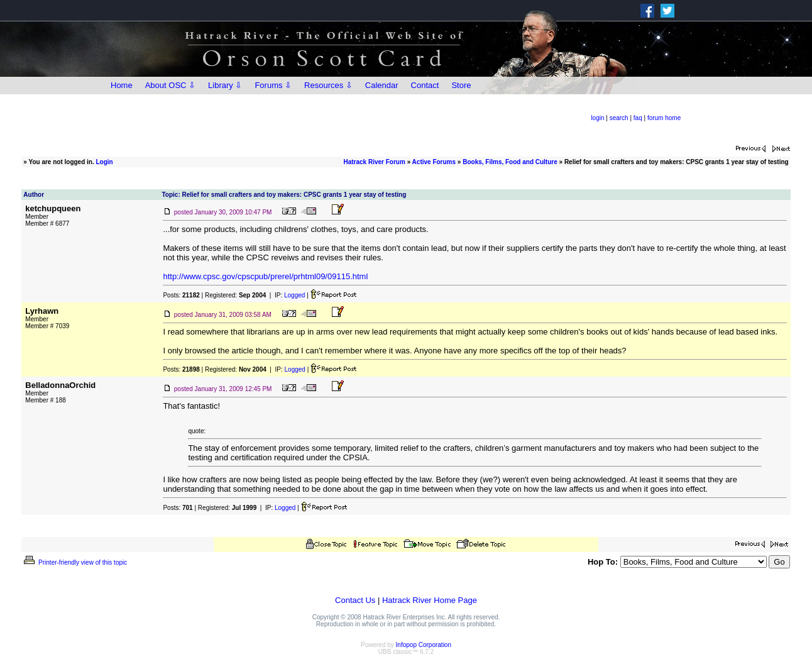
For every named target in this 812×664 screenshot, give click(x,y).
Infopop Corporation (424, 645)
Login (105, 162)
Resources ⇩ (328, 85)
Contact (425, 85)
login (597, 118)
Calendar (382, 85)
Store (461, 85)
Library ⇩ (225, 85)
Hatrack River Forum (374, 162)
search (619, 118)
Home (122, 85)
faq (638, 118)
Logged (294, 295)
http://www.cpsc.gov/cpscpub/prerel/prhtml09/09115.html (265, 276)
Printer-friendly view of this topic (74, 562)
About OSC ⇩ (170, 85)
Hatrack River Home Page (430, 600)
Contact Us (355, 600)
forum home (664, 118)
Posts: (181, 295)
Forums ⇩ (273, 85)
